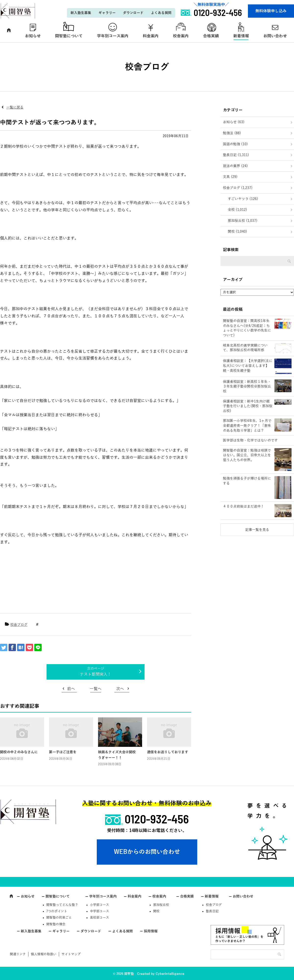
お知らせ (33, 36)
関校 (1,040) (238, 232)
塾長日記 (212, 911)
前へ (71, 689)
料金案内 (151, 36)
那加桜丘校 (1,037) (243, 221)
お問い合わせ (243, 896)
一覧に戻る (15, 107)
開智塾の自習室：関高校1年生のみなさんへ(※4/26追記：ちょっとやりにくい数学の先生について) (247, 328)
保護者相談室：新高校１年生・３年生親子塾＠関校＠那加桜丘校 (247, 387)
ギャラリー (107, 13)
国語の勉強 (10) (235, 144)
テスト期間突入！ (96, 674)
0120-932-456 (157, 819)
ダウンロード (133, 13)
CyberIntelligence (170, 974)
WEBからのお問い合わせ (147, 852)
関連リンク (18, 954)
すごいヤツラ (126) (243, 199)
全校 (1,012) (238, 210)
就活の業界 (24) (235, 166)
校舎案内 (181, 36)
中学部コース (99, 911)
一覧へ (96, 689)
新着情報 (241, 36)
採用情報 (151, 931)
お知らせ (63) (234, 122)
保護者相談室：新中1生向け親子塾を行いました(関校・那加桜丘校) (248, 406)
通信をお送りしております (168, 752)
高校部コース (99, 918)
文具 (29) (230, 177)
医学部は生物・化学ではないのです (250, 440)
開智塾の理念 (56, 924)
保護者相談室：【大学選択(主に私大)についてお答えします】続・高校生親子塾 (248, 366)
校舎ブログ (19, 625)
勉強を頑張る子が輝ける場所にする (247, 481)
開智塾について (69, 36)
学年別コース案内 (113, 36)
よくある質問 (161, 13)
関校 (156, 911)
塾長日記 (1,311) (236, 155)
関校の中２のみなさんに (19, 752)
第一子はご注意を (63, 752)
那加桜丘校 (161, 905)
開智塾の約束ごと (59, 918)
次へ (120, 689)
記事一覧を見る (257, 530)
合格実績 (211, 36)
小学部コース (99, 905)
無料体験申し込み (271, 11)
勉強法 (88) (232, 133)
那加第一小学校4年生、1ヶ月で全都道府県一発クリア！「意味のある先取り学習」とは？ (247, 426)
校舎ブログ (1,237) (238, 188)
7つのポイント (57, 911)
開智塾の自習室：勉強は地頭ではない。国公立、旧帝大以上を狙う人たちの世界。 (247, 455)
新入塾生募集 (81, 13)
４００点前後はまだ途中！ (244, 506)
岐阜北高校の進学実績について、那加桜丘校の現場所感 (245, 348)
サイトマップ (71, 954)
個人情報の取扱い (44, 954)
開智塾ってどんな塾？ (62, 905)
